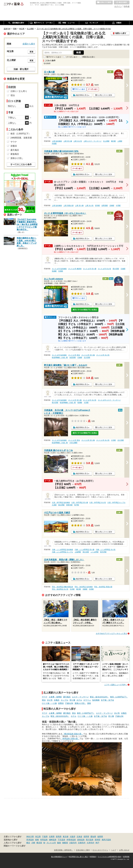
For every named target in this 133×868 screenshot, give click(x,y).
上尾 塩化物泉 (57, 141)
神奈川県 (30, 837)
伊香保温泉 (71, 840)
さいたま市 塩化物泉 (59, 269)
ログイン (118, 6)
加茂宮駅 (73, 357)
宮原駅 (61, 271)
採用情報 (126, 857)
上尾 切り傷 (68, 141)
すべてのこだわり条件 (21, 164)
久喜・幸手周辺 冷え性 (98, 503)
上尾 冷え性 (78, 141)
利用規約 (93, 857)
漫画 (89, 703)
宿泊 (44, 700)
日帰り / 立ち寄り (19, 91)
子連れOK (69, 703)
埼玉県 (38, 837)
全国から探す (29, 44)
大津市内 (90, 843)
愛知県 (93, 837)
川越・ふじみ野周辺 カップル (62, 552)
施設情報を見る (82, 95)
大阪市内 (73, 843)
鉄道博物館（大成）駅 (60, 357)
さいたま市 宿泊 (74, 355)
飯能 (59, 843)
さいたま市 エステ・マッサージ (109, 400)
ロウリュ (87, 700)
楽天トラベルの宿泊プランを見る (85, 310)
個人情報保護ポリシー (59, 857)
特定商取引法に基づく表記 (78, 857)
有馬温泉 (44, 840)
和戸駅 (77, 505)
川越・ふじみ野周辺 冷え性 (106, 550)
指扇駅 (54, 271)
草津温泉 (30, 840)
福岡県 (100, 837)
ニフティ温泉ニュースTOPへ (116, 685)
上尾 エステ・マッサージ (93, 141)
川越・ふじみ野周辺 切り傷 (84, 550)
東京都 (66, 837)
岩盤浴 (61, 703)
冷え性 (50, 700)
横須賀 (39, 843)
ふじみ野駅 (95, 552)
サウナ (45, 697)
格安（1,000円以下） (119, 697)
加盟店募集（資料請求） (64, 850)
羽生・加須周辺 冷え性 (60, 589)
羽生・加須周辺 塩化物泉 (84, 587)
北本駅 (72, 589)
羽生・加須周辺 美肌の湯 (103, 587)
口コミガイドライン (100, 850)
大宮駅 (86, 403)
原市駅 (97, 206)
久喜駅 (54, 505)
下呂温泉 (61, 840)
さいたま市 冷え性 (104, 269)
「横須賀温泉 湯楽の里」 (73, 734)
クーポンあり (72, 57)
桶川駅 (113, 141)
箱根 (37, 840)
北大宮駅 (87, 357)
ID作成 (127, 6)
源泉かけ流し (80, 703)
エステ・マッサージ (80, 697)
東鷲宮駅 (69, 505)
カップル (65, 700)
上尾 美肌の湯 (68, 206)
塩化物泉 (96, 700)
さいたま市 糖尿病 (75, 269)
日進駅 (123, 269)
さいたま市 (51, 843)
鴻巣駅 (85, 589)
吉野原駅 (105, 206)
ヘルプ (114, 850)
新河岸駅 (103, 552)
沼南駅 (112, 206)
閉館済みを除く (89, 57)
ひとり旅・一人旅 (49, 703)
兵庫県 (52, 837)
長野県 (86, 837)
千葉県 (45, 837)
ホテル (79, 700)
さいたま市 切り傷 (90, 269)
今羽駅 (118, 206)
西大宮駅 (116, 269)
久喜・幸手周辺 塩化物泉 (61, 503)
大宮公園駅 (73, 443)
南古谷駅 (86, 552)
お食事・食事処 (55, 697)
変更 (32, 52)
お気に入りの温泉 (104, 3)
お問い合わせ (124, 850)
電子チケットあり (54, 57)
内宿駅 (54, 144)
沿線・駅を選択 (21, 69)
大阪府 (72, 837)
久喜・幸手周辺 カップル (116, 503)
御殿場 (65, 843)
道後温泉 (81, 840)
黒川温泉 (90, 840)
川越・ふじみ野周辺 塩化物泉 (62, 550)
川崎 (33, 843)
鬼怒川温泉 (106, 840)
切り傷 (72, 700)
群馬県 (59, 837)
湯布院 (97, 840)
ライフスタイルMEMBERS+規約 (110, 857)
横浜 (28, 843)
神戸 (97, 843)
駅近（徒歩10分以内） (99, 697)
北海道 (79, 837)
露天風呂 (67, 697)
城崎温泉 (53, 840)
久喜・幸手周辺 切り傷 (80, 503)
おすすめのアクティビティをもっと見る (111, 633)
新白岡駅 (61, 505)
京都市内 (82, 843)
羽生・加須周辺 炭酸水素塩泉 (62, 587)
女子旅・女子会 (107, 700)
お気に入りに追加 (105, 95)
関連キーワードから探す (15, 846)
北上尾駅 (106, 141)
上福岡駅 (78, 552)
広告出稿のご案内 (83, 850)
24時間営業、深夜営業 (21, 138)
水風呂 (57, 700)
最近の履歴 (122, 3)
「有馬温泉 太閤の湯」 (70, 739)
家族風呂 (15, 154)
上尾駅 (120, 141)
